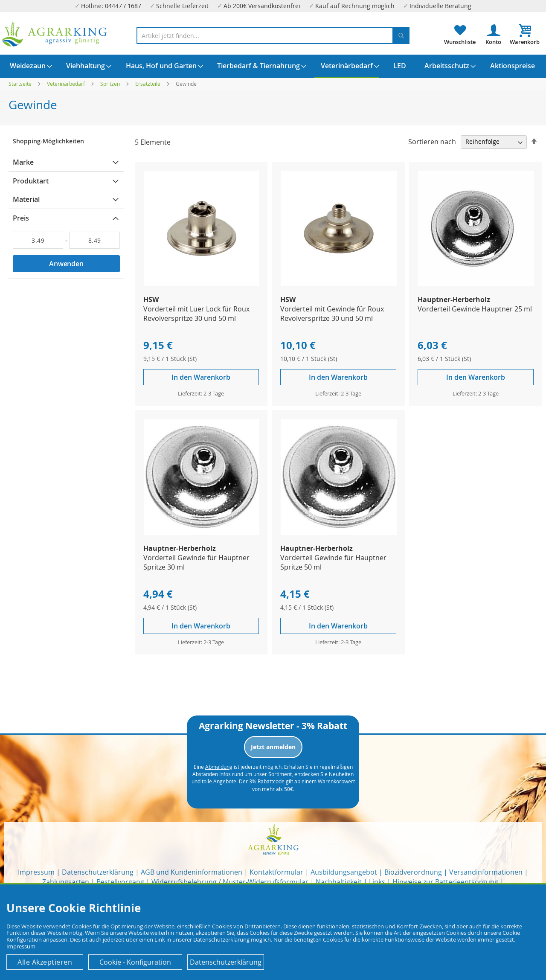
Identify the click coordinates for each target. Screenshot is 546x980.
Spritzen (111, 84)
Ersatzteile (148, 84)
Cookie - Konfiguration (135, 962)
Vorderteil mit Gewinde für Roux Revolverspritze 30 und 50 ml (332, 314)
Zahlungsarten (66, 882)
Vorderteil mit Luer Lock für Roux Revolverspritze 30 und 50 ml (196, 314)
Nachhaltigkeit (339, 882)
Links (377, 882)
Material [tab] (26, 199)
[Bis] (94, 240)
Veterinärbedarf (67, 84)
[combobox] (273, 35)
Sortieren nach (432, 141)
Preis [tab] (21, 218)
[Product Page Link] (202, 284)
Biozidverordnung (413, 872)
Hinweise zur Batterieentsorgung (445, 882)
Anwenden (66, 264)
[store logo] (55, 34)
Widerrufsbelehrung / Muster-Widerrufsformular (230, 882)
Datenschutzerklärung (98, 872)
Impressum (36, 872)
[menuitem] (28, 66)
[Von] (38, 240)
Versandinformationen (486, 872)
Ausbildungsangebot (344, 872)
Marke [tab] (23, 162)
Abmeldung (219, 767)
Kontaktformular (276, 872)
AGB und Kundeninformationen (192, 872)
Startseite (21, 84)
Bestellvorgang (120, 882)
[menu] (273, 66)
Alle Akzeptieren (45, 962)
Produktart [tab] (31, 181)
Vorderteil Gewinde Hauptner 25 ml (475, 309)
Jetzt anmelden (273, 747)
